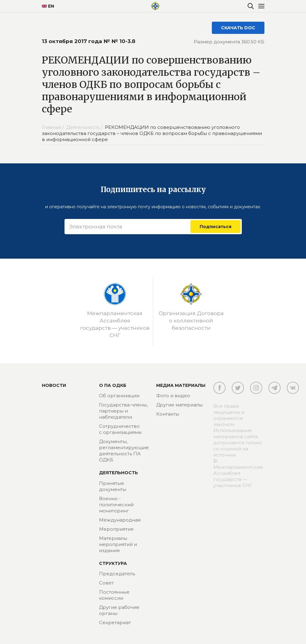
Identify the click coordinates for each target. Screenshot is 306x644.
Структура (113, 563)
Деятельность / (85, 127)
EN (48, 6)
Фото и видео (173, 396)
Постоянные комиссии (114, 595)
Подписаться (216, 227)
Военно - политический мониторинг (116, 505)
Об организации (119, 396)
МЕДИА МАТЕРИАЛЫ (181, 385)
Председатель (117, 574)
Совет (106, 583)
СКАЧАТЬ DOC (238, 28)
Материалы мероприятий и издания (118, 544)
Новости (54, 385)
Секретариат (115, 622)
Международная (120, 520)
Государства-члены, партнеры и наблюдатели (123, 411)
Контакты (168, 414)
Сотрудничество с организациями (120, 429)
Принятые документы (113, 486)
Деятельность (118, 473)
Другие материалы (179, 405)
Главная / (53, 127)
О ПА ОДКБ (113, 385)
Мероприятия (116, 529)
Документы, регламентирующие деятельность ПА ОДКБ (124, 451)
